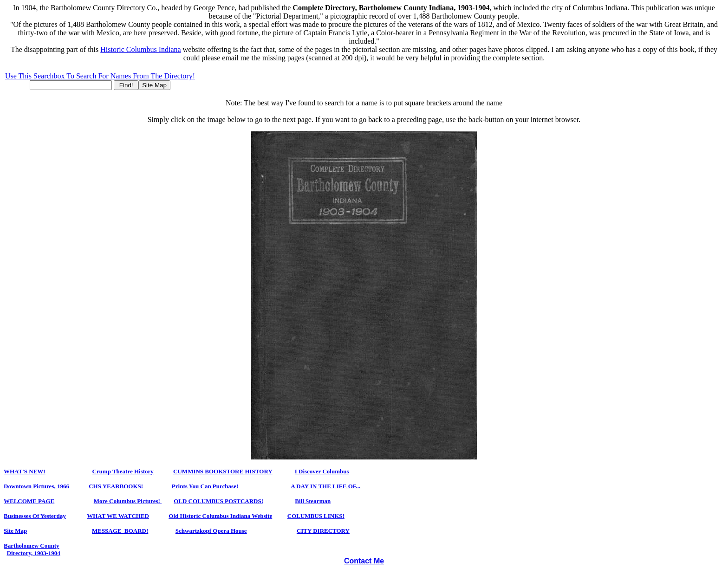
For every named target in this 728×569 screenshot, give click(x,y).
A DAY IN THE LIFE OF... (325, 486)
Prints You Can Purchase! (205, 486)
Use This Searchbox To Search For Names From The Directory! (100, 76)
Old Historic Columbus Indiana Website (220, 516)
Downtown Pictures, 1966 (36, 486)
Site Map (15, 531)
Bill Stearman (313, 501)
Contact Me (364, 561)
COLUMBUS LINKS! (316, 516)
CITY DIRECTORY (323, 531)
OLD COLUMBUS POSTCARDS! (218, 501)
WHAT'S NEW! (25, 471)
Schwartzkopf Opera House (211, 531)
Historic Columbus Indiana (140, 49)
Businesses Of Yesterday (35, 516)
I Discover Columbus (322, 471)
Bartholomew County (32, 546)
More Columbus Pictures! (128, 501)
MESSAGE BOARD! (120, 531)
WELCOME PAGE (29, 501)
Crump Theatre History (123, 471)
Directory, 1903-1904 (34, 553)
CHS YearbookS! (116, 486)
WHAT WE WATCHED (118, 516)
